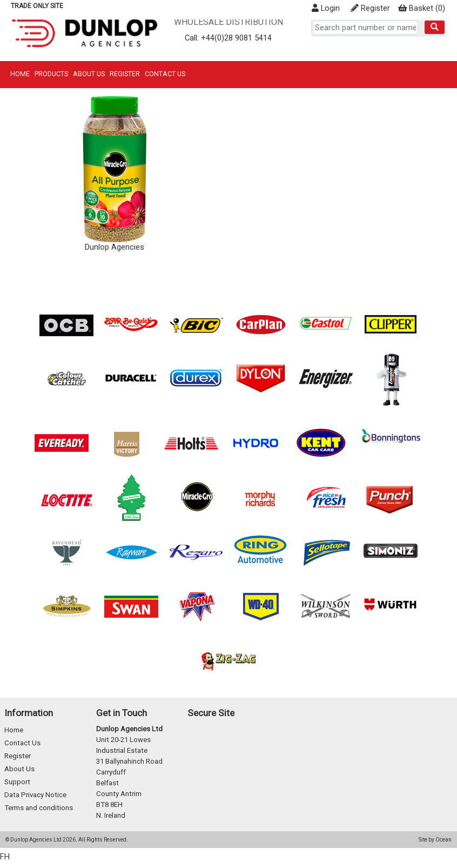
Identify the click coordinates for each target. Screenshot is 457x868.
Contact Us (165, 74)
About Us (89, 74)
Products (51, 74)
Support (17, 782)
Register (370, 8)
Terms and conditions (39, 808)
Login (326, 8)
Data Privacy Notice (35, 795)
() (422, 8)
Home (20, 74)
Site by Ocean (435, 840)
